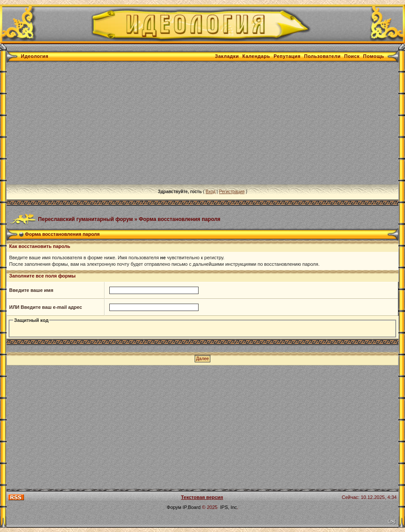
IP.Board (191, 507)
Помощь (374, 56)
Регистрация (232, 192)
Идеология (35, 56)
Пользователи (322, 56)
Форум (174, 507)
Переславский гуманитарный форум (85, 219)
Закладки (227, 56)
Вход (211, 192)
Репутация (287, 56)
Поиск (352, 56)
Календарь (256, 56)
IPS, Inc (229, 507)
